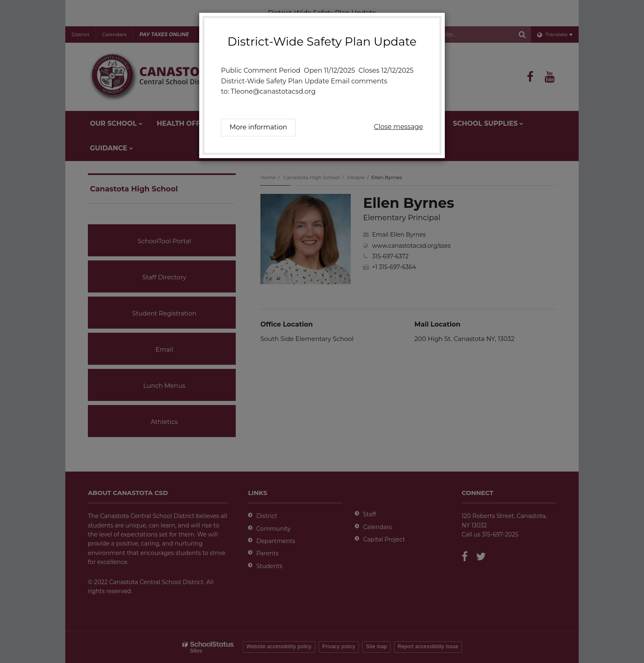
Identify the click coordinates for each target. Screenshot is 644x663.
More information (258, 127)
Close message (398, 127)
